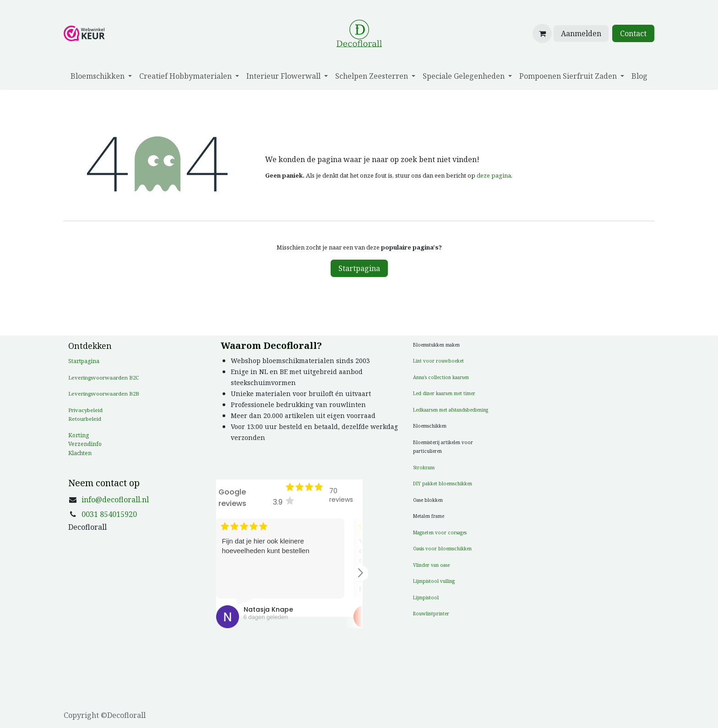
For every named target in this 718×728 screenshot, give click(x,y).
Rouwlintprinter (431, 614)
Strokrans (424, 467)
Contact (633, 33)
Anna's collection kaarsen (441, 377)
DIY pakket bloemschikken (443, 484)
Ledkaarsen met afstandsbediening (451, 410)
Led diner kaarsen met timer (444, 393)
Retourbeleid (85, 419)
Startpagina (359, 268)
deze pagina (494, 175)
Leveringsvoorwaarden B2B (104, 394)
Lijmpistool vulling (434, 581)
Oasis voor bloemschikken (442, 549)
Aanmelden (581, 33)
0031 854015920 (109, 514)
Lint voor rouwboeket (438, 361)
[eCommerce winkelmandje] (542, 33)
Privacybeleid (85, 410)
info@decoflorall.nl (115, 500)
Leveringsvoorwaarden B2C (103, 378)
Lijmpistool (426, 598)
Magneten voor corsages (440, 532)
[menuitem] (101, 76)
